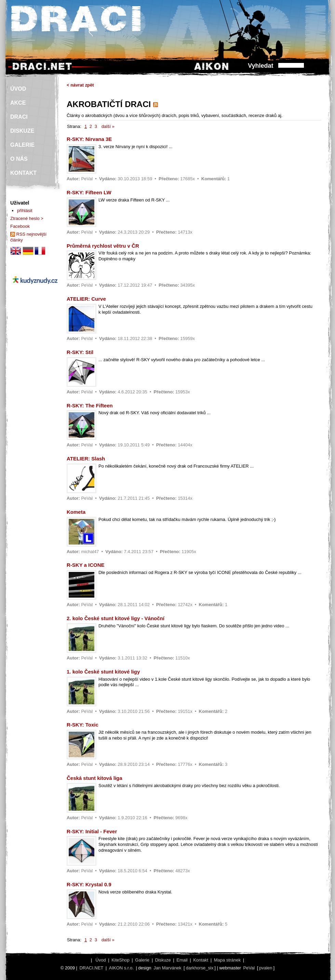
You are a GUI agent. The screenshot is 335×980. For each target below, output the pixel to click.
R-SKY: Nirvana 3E (89, 139)
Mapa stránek (227, 960)
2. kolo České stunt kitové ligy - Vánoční (116, 618)
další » (108, 126)
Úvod (100, 960)
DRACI (19, 117)
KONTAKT (23, 173)
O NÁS (19, 159)
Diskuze (163, 960)
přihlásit (25, 211)
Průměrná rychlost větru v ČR (103, 246)
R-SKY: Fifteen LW (89, 192)
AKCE (18, 103)
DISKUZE (22, 131)
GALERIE (22, 145)
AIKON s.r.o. (121, 968)
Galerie (142, 960)
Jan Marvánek (167, 968)
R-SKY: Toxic (83, 725)
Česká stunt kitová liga (95, 778)
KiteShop (120, 960)
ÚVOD (18, 89)
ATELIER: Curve (86, 299)
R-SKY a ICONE (86, 565)
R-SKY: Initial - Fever (92, 831)
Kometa (76, 512)
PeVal (87, 179)
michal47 (90, 552)
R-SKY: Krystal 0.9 (89, 884)
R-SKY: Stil (80, 352)
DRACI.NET (91, 968)
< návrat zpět (80, 85)
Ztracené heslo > (27, 218)
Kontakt (201, 960)
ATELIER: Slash (86, 459)
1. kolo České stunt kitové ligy (103, 672)
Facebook (20, 226)
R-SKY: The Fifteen (90, 406)
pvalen (266, 968)
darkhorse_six (200, 968)
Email (182, 960)
